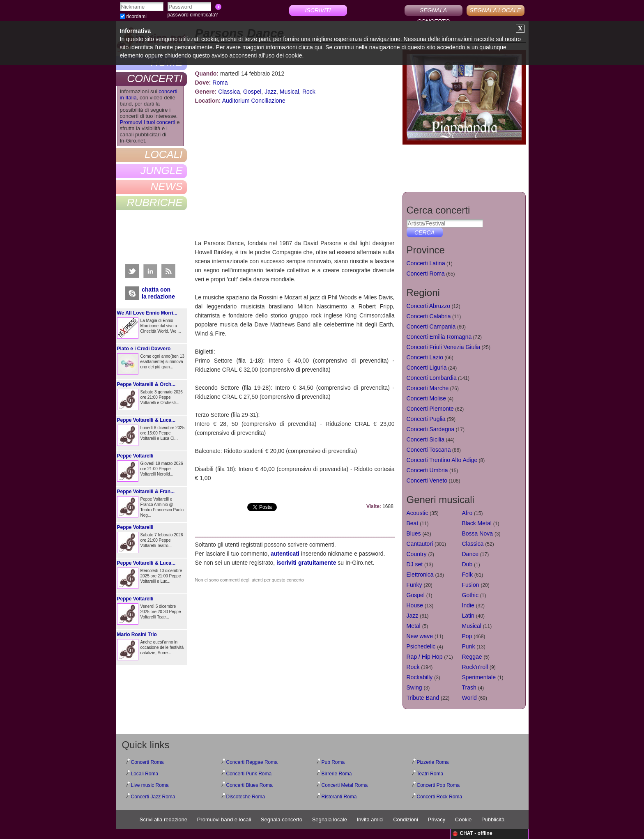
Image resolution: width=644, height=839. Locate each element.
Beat (413, 523)
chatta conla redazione (158, 293)
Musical (289, 92)
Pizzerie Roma (433, 762)
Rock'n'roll (475, 667)
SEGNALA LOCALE (496, 10)
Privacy (437, 819)
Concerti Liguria (427, 368)
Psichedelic (421, 646)
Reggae (472, 657)
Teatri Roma (430, 774)
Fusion (471, 585)
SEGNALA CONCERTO (433, 11)
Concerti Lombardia (432, 378)
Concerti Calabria (429, 316)
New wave (420, 636)
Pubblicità (493, 819)
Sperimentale (479, 677)
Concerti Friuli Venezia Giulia (444, 347)
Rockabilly (420, 677)
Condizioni (406, 819)
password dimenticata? (193, 15)
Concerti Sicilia (426, 439)
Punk (469, 646)
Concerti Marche (428, 388)
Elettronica (420, 575)
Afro (467, 513)
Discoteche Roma (246, 797)
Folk (467, 575)
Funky (414, 585)
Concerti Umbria (427, 470)
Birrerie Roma (337, 774)
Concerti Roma (426, 274)
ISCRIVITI (318, 10)
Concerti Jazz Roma (153, 797)
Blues (414, 533)
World (469, 698)
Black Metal (477, 523)
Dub (467, 564)
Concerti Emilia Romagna (439, 337)
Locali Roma (145, 774)
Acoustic (417, 513)
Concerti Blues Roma (250, 785)
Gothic (470, 595)
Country (417, 554)
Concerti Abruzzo (429, 306)
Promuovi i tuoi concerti (148, 122)
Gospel (252, 92)
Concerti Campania (431, 326)
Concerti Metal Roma (345, 785)
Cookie (463, 819)
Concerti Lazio (425, 357)
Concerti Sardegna (431, 429)
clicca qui (310, 47)
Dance (470, 554)
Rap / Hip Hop (425, 657)
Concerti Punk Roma (249, 774)
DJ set (415, 564)
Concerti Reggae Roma (252, 762)
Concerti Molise (426, 398)
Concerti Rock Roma (440, 797)
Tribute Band (423, 698)
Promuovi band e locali (224, 819)
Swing (414, 687)
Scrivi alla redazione (163, 819)
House (415, 605)
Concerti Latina (426, 263)
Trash (469, 687)
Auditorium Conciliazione (254, 101)
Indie (468, 605)
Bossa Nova (477, 533)
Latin (468, 616)
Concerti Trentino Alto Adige (442, 460)
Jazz (270, 92)
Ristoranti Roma (339, 797)
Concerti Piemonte (430, 409)
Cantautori (420, 544)
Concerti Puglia (426, 419)
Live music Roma (150, 785)
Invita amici (370, 819)
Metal (414, 626)
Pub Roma (333, 762)
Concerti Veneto (427, 480)
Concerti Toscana (429, 450)
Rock (309, 92)
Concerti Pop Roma (438, 785)
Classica (229, 92)
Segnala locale (330, 819)
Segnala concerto (282, 819)
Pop (467, 636)
